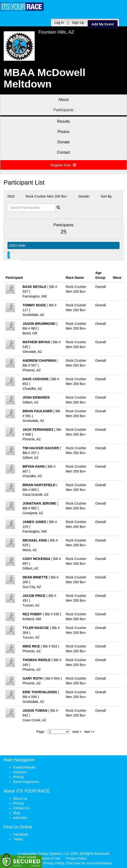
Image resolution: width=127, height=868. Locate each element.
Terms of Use (50, 858)
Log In (59, 23)
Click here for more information (89, 863)
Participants (64, 110)
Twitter (18, 839)
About (64, 100)
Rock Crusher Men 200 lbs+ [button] (48, 196)
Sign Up (78, 23)
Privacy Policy (76, 858)
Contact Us (21, 808)
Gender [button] (86, 196)
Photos (64, 132)
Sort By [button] (108, 196)
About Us (20, 798)
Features (20, 772)
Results (63, 121)
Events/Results (24, 767)
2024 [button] (13, 196)
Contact (63, 152)
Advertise (20, 818)
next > (77, 732)
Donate (64, 142)
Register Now (63, 165)
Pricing (18, 777)
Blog (17, 813)
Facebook (21, 834)
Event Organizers (26, 782)
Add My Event (103, 24)
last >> (89, 732)
